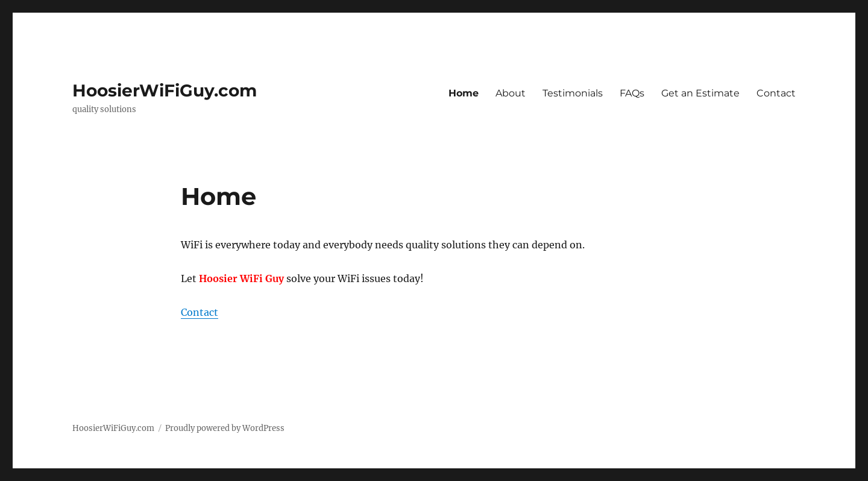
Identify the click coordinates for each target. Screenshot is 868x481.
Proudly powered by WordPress (225, 428)
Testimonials (573, 93)
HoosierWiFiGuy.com (165, 90)
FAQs (632, 93)
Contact (776, 93)
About (511, 93)
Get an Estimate (700, 93)
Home (464, 93)
